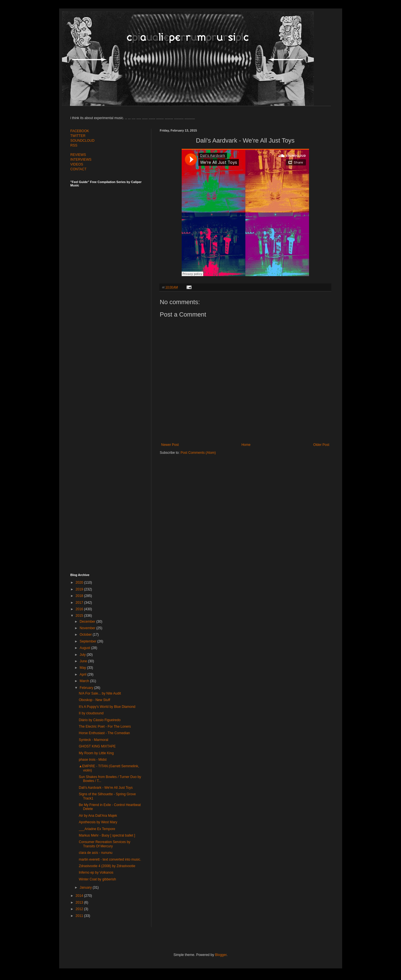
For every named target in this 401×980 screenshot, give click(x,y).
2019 (80, 589)
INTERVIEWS (81, 160)
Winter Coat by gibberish (97, 879)
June (84, 661)
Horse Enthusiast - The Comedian (104, 733)
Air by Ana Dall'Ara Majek (98, 816)
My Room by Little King (96, 753)
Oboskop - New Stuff (94, 700)
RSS (74, 145)
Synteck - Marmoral (93, 740)
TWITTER (78, 136)
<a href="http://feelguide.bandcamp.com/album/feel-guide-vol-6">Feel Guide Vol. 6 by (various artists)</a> (110, 374)
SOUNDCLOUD (82, 141)
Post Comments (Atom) (198, 453)
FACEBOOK (80, 131)
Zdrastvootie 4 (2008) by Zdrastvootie (107, 866)
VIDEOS (77, 164)
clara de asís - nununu (96, 853)
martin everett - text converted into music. (110, 859)
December (88, 622)
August (85, 648)
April (83, 674)
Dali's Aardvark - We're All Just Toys (106, 788)
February (87, 688)
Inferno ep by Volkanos (96, 872)
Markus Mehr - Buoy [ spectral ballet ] (107, 835)
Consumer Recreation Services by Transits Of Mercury (104, 844)
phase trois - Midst (93, 760)
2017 (80, 603)
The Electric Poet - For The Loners (105, 727)
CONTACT (79, 169)
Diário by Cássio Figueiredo (99, 720)
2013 (80, 902)
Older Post (321, 445)
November (88, 628)
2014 (80, 896)
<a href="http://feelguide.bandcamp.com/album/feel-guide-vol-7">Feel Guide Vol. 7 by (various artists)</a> (110, 250)
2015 (80, 616)
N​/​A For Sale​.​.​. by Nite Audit (100, 693)
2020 (80, 583)
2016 (80, 609)
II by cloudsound (91, 713)
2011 (80, 916)
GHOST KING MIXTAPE (97, 746)
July (83, 655)
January (86, 887)
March (85, 681)
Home (246, 445)
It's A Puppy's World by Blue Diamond (107, 707)
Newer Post (170, 445)
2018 (80, 596)
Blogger (221, 955)
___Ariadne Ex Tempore (97, 829)
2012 (80, 909)
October (86, 635)
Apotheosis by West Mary (98, 822)
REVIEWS (78, 155)
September (88, 641)
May (83, 668)
